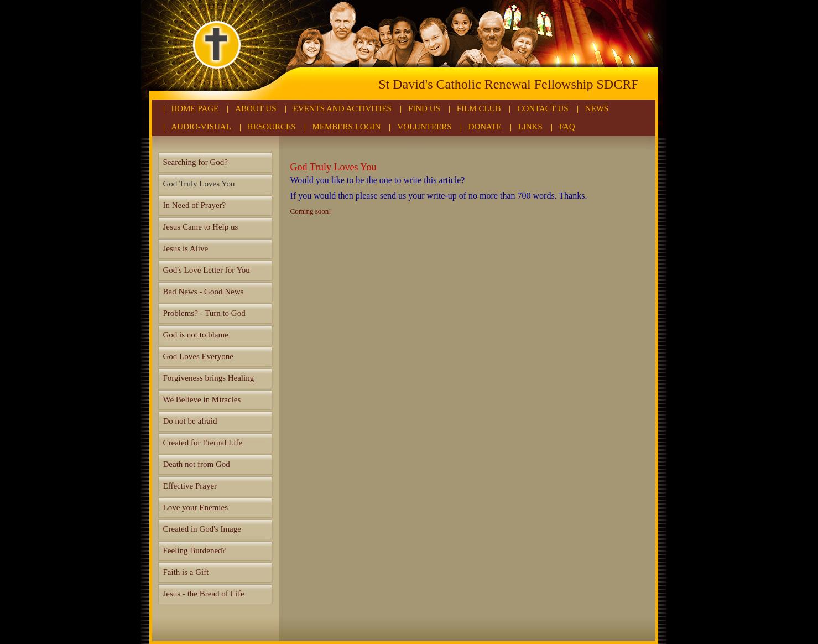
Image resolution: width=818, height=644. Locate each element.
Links (530, 127)
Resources (272, 127)
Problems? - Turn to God (204, 313)
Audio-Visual (201, 127)
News (597, 108)
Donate (485, 127)
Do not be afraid (190, 421)
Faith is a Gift (186, 572)
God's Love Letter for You (207, 270)
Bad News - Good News (204, 292)
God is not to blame (196, 335)
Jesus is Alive (186, 248)
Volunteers (424, 127)
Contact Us (543, 108)
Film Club (479, 108)
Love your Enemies (196, 507)
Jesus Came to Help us (201, 227)
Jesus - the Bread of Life (204, 594)
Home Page (195, 108)
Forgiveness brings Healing (209, 378)
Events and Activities (342, 108)
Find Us (424, 108)
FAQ (567, 127)
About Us (256, 108)
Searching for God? (196, 162)
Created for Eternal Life (203, 443)
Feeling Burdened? (195, 550)
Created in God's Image (202, 529)
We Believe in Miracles (202, 399)
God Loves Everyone (198, 356)
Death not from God (197, 464)
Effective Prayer (190, 486)
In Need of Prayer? (195, 205)
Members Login (347, 127)
